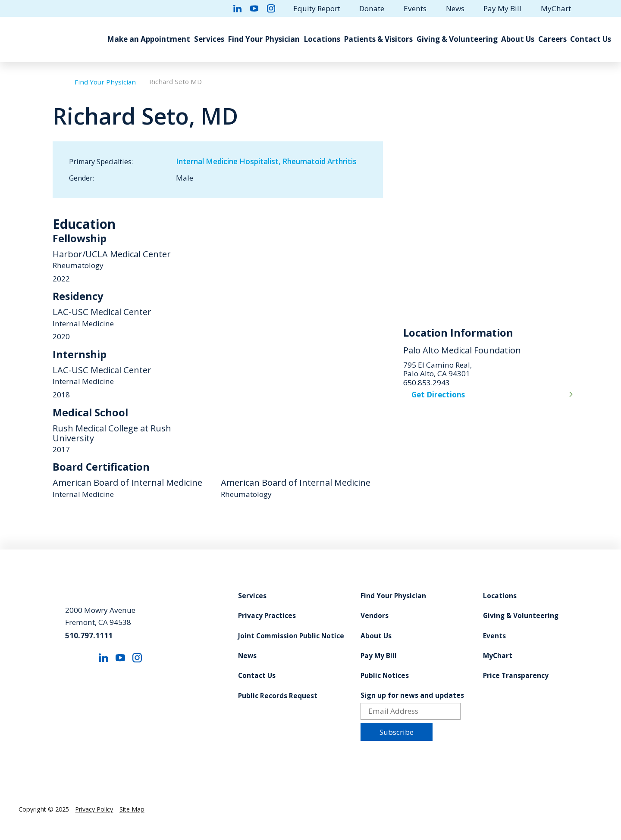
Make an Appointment (149, 39)
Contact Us (591, 39)
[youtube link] (254, 8)
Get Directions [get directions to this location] (438, 395)
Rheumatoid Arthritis (320, 161)
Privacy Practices (267, 616)
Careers (552, 39)
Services (209, 39)
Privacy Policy (94, 809)
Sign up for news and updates (412, 695)
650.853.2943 (427, 383)
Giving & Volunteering (457, 39)
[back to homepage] (57, 82)
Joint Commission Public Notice (291, 636)
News (455, 8)
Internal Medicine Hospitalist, (229, 161)
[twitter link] (221, 8)
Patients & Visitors (378, 39)
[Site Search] (598, 8)
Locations (322, 39)
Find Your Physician (264, 39)
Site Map (132, 809)
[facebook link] (204, 8)
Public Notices (385, 676)
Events (415, 8)
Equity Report (317, 8)
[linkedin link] (237, 8)
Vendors (375, 616)
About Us (518, 39)
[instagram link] (271, 8)
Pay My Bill (502, 8)
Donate (372, 8)
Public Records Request (278, 696)
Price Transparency (516, 676)
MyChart (556, 8)
